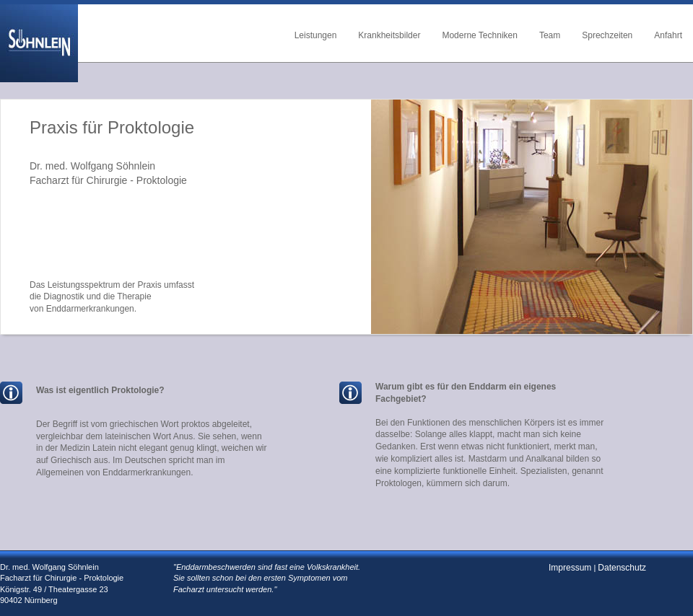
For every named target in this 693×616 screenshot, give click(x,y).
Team (550, 35)
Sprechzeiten (607, 35)
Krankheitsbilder (389, 35)
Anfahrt (668, 35)
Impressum (570, 568)
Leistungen (316, 35)
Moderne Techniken (480, 35)
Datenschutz (622, 568)
